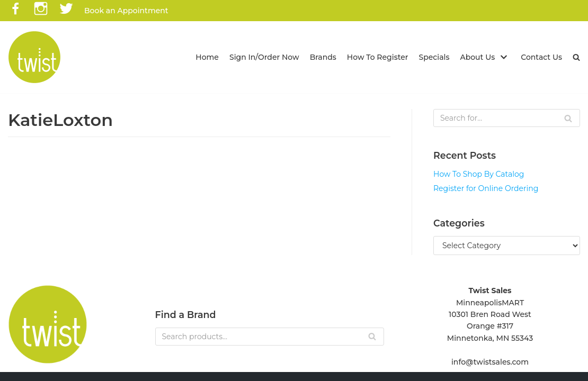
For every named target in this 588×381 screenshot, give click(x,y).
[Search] (507, 118)
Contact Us (541, 57)
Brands (323, 57)
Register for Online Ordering (486, 188)
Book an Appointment (126, 11)
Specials (434, 57)
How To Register (378, 57)
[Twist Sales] (34, 57)
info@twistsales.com (490, 362)
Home (207, 57)
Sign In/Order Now (264, 57)
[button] (576, 57)
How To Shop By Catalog (479, 174)
